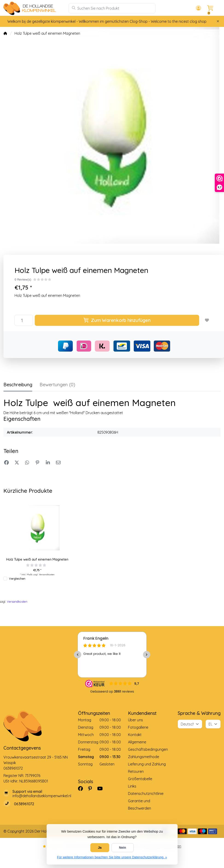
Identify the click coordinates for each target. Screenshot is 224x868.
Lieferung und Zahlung (147, 764)
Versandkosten (47, 574)
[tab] (57, 386)
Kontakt (135, 735)
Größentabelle (140, 779)
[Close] (218, 21)
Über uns (135, 720)
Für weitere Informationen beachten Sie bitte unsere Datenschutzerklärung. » (112, 857)
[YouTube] (102, 789)
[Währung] (213, 724)
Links (132, 786)
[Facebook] (82, 789)
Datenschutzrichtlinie (146, 794)
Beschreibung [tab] (18, 385)
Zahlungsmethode (144, 757)
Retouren (136, 771)
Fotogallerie (138, 727)
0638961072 (13, 768)
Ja (100, 848)
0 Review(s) (23, 279)
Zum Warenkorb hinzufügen (117, 320)
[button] (198, 8)
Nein (122, 848)
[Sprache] (190, 724)
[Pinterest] (92, 789)
